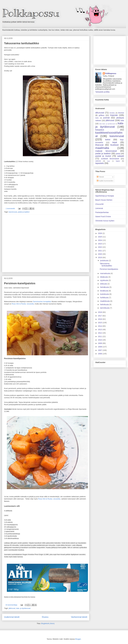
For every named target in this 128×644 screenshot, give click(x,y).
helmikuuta (105, 304)
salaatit (121, 156)
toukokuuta (105, 294)
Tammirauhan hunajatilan (42, 302)
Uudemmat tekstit (12, 617)
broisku (112, 113)
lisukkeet (115, 145)
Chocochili (99, 204)
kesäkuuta (104, 291)
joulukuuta (104, 261)
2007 (100, 350)
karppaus (100, 130)
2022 (100, 247)
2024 (100, 240)
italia (97, 118)
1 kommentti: (11, 208)
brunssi (121, 113)
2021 (100, 251)
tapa (108, 161)
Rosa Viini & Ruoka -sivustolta (23, 304)
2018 (100, 312)
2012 (100, 333)
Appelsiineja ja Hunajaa (105, 196)
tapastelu (100, 163)
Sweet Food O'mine (103, 217)
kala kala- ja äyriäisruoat (107, 124)
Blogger (78, 639)
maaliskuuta (105, 301)
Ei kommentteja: (12, 605)
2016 (100, 319)
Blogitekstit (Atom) (48, 623)
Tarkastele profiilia (102, 92)
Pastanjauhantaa (102, 212)
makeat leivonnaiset (106, 151)
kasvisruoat (13, 212)
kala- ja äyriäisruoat (23, 608)
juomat (106, 118)
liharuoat (99, 145)
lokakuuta (104, 277)
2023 (100, 244)
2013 (100, 330)
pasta (118, 154)
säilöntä (98, 161)
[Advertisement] (27, 243)
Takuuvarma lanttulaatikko (22, 43)
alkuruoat (100, 113)
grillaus (102, 115)
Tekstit (100, 177)
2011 (100, 336)
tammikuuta (105, 308)
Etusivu (45, 617)
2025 (100, 237)
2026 (100, 233)
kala (122, 120)
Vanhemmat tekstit (79, 617)
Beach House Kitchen (104, 200)
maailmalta (102, 148)
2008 (100, 347)
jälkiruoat (12, 608)
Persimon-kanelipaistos (20, 283)
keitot (108, 140)
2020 (100, 254)
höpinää (114, 115)
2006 (100, 354)
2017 (100, 316)
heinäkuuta (105, 287)
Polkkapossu (111, 73)
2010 (100, 340)
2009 (100, 343)
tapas (118, 161)
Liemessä (99, 208)
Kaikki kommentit (105, 181)
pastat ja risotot (103, 156)
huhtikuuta (104, 298)
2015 (100, 323)
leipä (115, 142)
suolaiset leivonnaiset (110, 159)
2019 (100, 257)
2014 (100, 326)
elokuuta (104, 284)
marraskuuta (105, 273)
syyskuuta (104, 280)
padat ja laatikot (24, 212)
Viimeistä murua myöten (105, 221)
